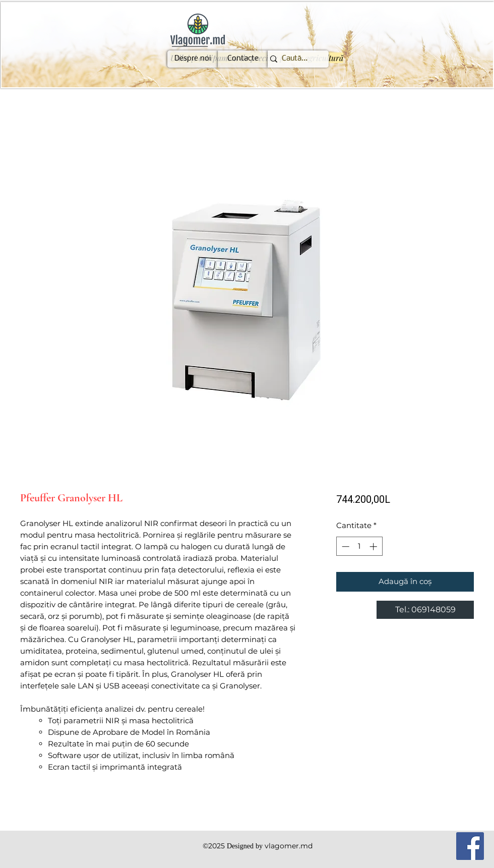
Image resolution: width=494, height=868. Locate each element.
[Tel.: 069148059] (425, 610)
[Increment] (374, 546)
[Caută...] (294, 59)
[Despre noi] (193, 59)
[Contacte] (243, 59)
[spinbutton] (359, 546)
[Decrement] (345, 546)
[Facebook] (470, 846)
